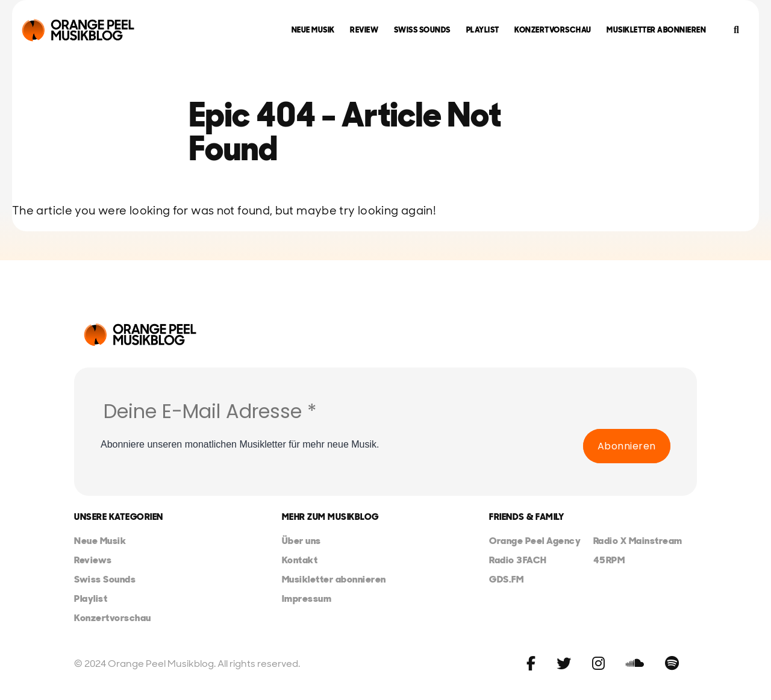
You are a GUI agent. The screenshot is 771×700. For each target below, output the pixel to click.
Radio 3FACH (518, 560)
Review (364, 30)
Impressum (307, 598)
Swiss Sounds (422, 30)
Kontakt (300, 560)
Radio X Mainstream (638, 541)
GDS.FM (506, 579)
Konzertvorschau (553, 30)
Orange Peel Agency (535, 541)
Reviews (93, 560)
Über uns (301, 541)
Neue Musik (313, 30)
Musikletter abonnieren (656, 30)
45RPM (609, 560)
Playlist (483, 30)
